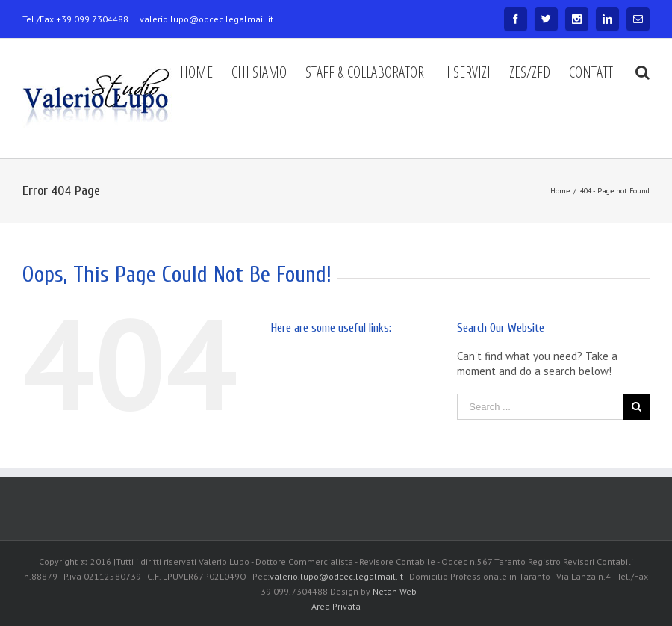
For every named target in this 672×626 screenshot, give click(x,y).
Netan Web (395, 591)
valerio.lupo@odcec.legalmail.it (206, 19)
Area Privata (336, 606)
